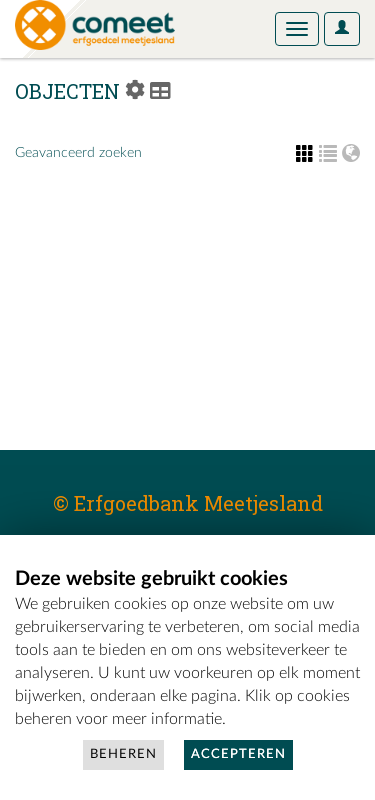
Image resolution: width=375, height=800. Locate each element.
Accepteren (238, 754)
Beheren (123, 754)
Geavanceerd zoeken (78, 153)
